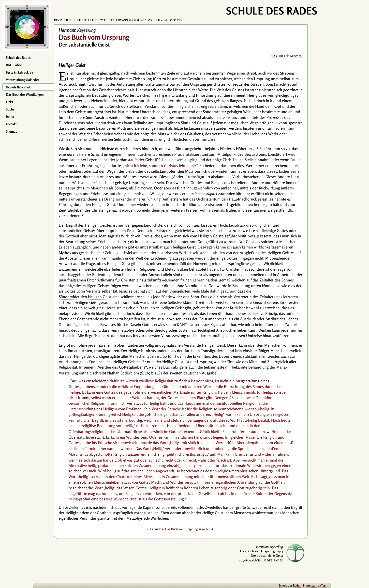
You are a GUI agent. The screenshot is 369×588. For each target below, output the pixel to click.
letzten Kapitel (206, 194)
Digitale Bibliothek (18, 87)
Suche (10, 109)
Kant (182, 325)
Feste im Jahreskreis (20, 72)
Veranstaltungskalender (22, 80)
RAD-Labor (14, 65)
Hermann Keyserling (130, 20)
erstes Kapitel (211, 325)
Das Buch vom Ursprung (164, 20)
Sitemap (12, 131)
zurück (280, 56)
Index (10, 117)
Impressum (288, 585)
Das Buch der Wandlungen (25, 94)
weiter (294, 56)
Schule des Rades (18, 58)
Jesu (159, 160)
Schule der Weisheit (98, 20)
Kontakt (11, 124)
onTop (300, 585)
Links (9, 102)
